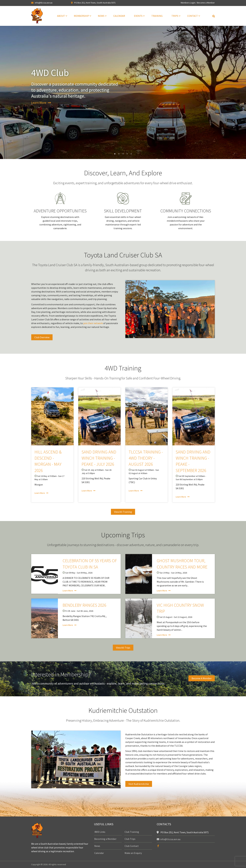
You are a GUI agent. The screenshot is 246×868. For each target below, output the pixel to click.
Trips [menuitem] (175, 16)
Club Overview (42, 337)
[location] (158, 832)
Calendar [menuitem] (119, 16)
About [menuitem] (61, 16)
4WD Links (100, 832)
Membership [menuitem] (81, 16)
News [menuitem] (101, 16)
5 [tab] (131, 154)
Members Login (188, 3)
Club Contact (132, 846)
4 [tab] (127, 154)
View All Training (123, 512)
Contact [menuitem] (193, 16)
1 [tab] (115, 154)
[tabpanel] (123, 92)
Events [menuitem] (138, 16)
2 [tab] (119, 154)
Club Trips (130, 839)
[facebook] (158, 846)
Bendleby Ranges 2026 (84, 605)
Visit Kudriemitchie (139, 784)
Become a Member (206, 3)
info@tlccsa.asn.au (44, 3)
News (97, 846)
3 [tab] (123, 154)
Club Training (132, 832)
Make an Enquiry (133, 853)
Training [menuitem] (157, 16)
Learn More (39, 103)
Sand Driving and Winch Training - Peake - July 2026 (99, 458)
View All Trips (123, 648)
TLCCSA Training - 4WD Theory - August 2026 (146, 458)
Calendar (99, 853)
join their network (93, 323)
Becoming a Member (105, 839)
